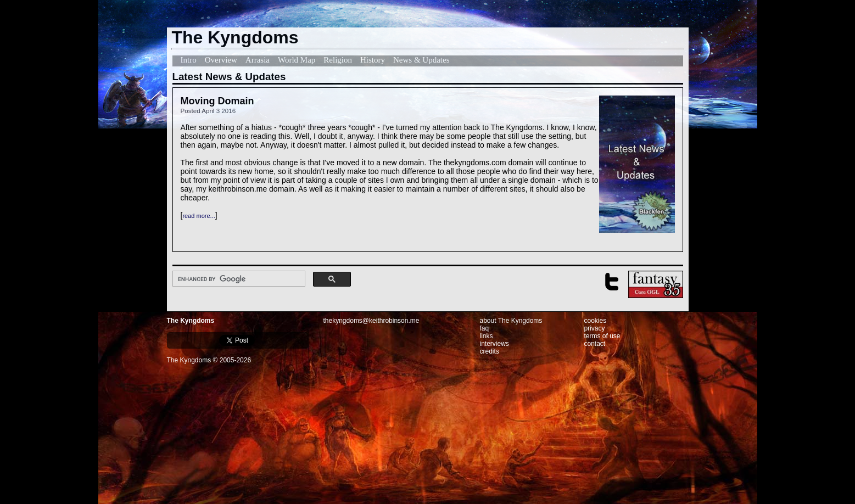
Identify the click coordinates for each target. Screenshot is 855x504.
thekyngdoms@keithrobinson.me (371, 321)
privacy (595, 328)
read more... (199, 216)
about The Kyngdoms (511, 321)
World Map (297, 60)
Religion (338, 60)
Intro (189, 60)
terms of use (602, 336)
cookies (596, 321)
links (487, 336)
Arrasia (258, 60)
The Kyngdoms (191, 321)
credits (490, 351)
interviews (494, 344)
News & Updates (421, 60)
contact (595, 344)
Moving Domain (217, 101)
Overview (221, 60)
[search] (238, 279)
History (373, 60)
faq (485, 328)
